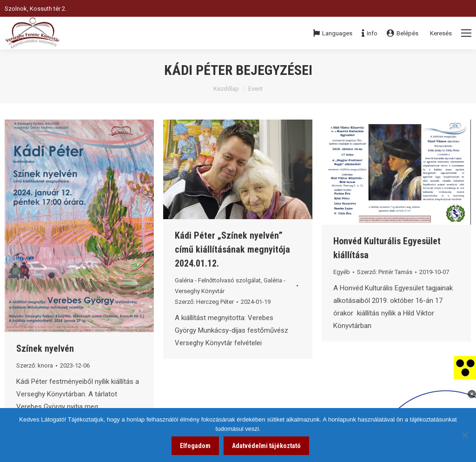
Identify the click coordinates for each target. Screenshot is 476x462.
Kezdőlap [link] (226, 89)
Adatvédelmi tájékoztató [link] (266, 446)
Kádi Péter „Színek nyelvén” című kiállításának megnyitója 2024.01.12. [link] (232, 249)
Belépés (403, 33)
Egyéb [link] (342, 272)
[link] (465, 367)
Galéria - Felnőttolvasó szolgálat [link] (218, 280)
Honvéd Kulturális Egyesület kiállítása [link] (387, 248)
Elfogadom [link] (195, 446)
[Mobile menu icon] (466, 33)
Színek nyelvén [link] (45, 348)
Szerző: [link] (35, 365)
